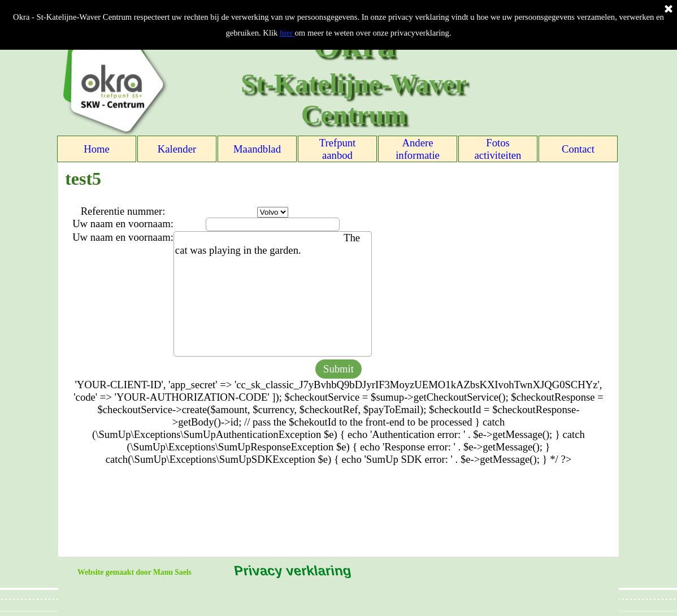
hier (287, 33)
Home (97, 149)
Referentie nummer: (123, 211)
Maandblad (257, 149)
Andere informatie (418, 149)
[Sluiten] (669, 10)
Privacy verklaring (292, 571)
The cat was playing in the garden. (273, 294)
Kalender (177, 149)
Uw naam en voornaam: (123, 224)
